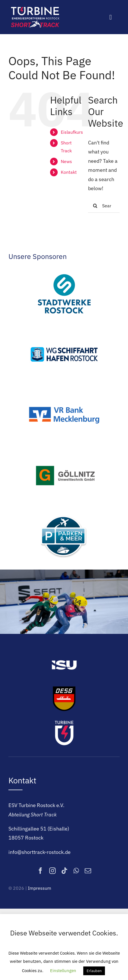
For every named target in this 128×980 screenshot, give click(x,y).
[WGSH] (64, 329)
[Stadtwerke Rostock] (64, 269)
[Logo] (35, 8)
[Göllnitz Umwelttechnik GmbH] (64, 451)
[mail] (88, 871)
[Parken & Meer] (64, 511)
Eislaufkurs (72, 132)
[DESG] (64, 687)
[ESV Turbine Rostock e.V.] (64, 721)
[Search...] (104, 206)
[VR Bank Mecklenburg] (64, 390)
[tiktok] (65, 871)
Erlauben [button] (94, 971)
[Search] (95, 206)
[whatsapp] (76, 871)
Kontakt (69, 172)
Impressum (40, 888)
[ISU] (64, 653)
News (66, 161)
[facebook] (40, 871)
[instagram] (52, 871)
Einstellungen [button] (63, 971)
